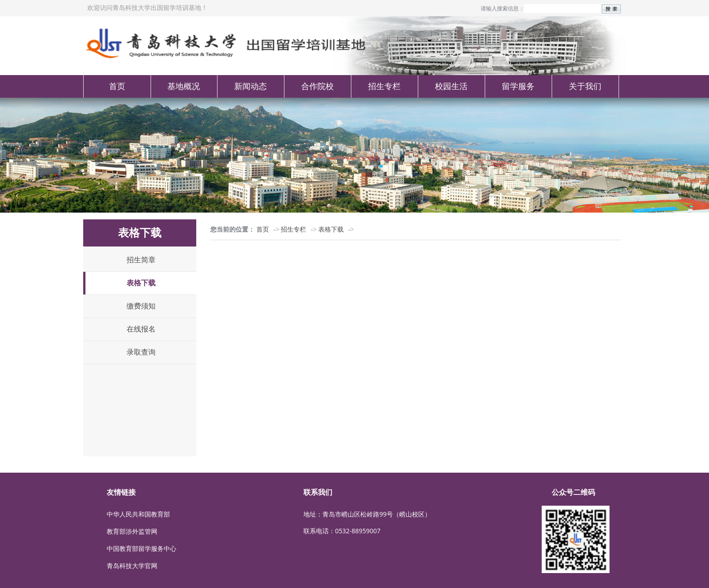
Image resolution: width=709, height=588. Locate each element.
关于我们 (585, 86)
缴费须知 (141, 306)
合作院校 (317, 86)
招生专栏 (384, 86)
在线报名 (141, 329)
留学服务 (518, 86)
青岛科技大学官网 (132, 566)
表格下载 (141, 283)
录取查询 (141, 352)
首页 (117, 86)
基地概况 (184, 86)
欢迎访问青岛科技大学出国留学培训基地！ (147, 8)
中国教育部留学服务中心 (142, 548)
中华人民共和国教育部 (138, 514)
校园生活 (451, 86)
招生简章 (141, 260)
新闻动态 (251, 86)
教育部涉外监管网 (132, 531)
